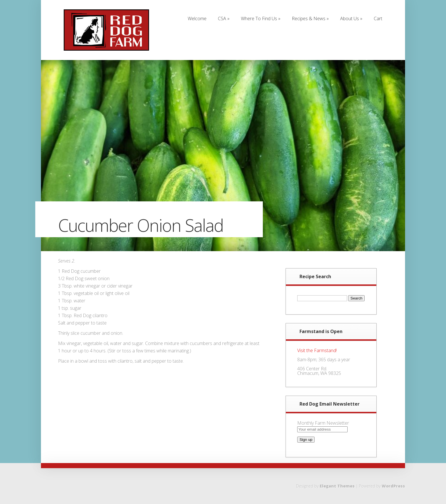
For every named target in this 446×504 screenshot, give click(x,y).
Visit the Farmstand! (317, 350)
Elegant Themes (337, 486)
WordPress (393, 486)
